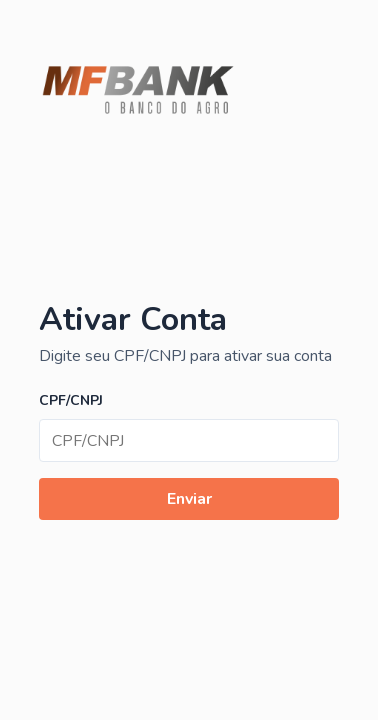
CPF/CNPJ (71, 400)
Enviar (189, 499)
